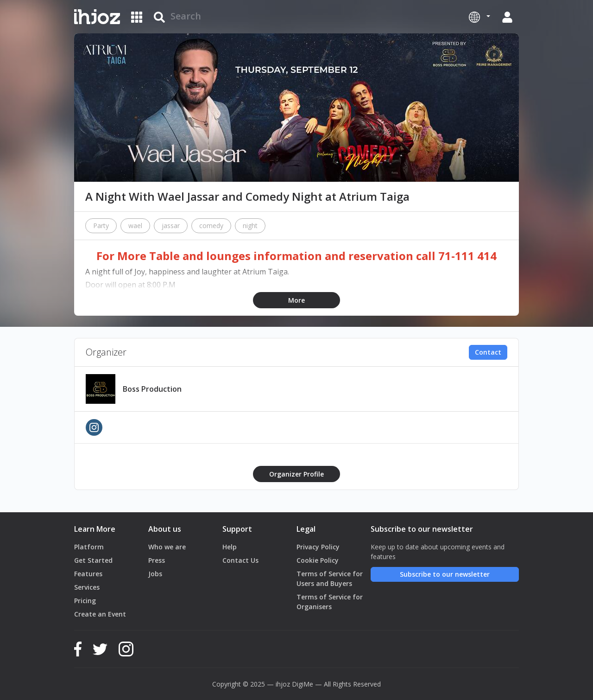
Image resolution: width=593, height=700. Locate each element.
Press (157, 560)
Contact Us (240, 560)
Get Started (93, 560)
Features (88, 574)
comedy (211, 226)
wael (135, 226)
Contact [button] (488, 352)
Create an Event (100, 614)
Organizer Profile (296, 474)
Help (230, 547)
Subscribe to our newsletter (445, 574)
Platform (89, 547)
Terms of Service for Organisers (330, 602)
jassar (171, 226)
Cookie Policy (318, 560)
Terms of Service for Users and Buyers (330, 579)
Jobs (155, 574)
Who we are (167, 547)
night (250, 226)
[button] (479, 17)
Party (101, 226)
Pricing (85, 601)
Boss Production (152, 389)
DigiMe (303, 684)
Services (87, 587)
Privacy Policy (318, 547)
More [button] (296, 300)
